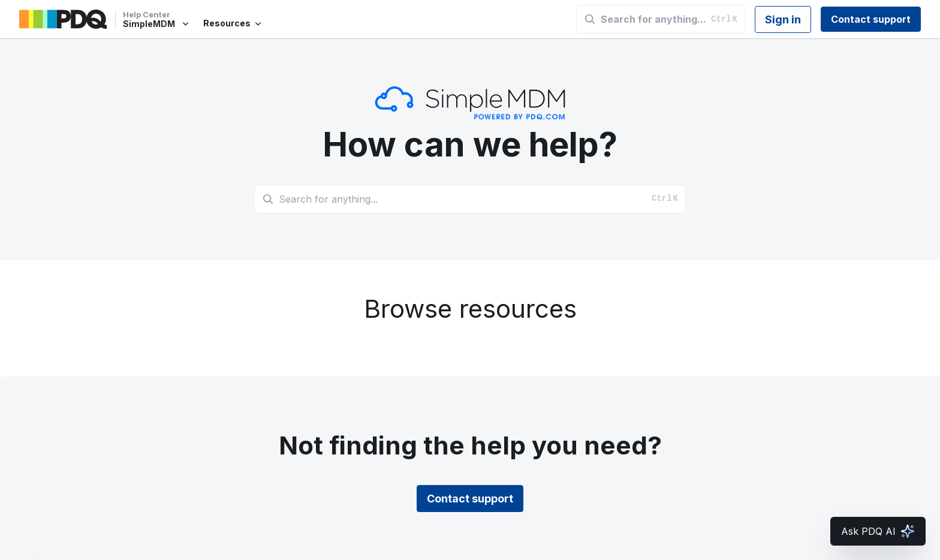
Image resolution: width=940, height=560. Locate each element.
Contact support (871, 19)
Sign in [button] (783, 19)
